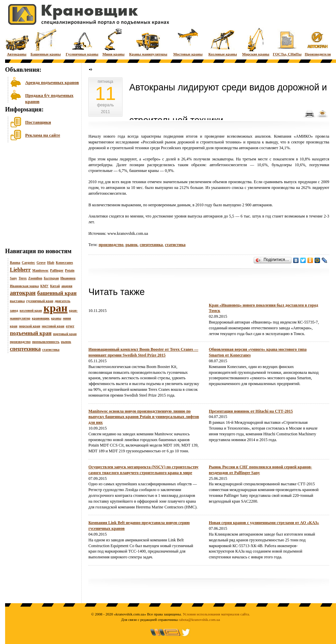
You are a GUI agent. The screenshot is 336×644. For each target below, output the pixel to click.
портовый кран (65, 334)
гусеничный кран (40, 301)
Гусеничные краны (82, 42)
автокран (23, 293)
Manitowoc (40, 270)
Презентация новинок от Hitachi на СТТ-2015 (251, 411)
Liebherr (20, 270)
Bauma (15, 263)
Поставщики (38, 122)
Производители (318, 42)
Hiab (51, 263)
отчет (70, 326)
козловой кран (31, 310)
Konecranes (64, 263)
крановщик (41, 318)
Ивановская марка (24, 286)
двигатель (63, 301)
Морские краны (256, 42)
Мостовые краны (188, 42)
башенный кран (57, 293)
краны (56, 318)
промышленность (46, 342)
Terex (23, 278)
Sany (13, 278)
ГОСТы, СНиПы (287, 42)
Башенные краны (46, 42)
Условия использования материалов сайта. (216, 614)
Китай (55, 286)
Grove (41, 263)
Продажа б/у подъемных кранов (49, 98)
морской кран (30, 326)
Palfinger (57, 270)
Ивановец (68, 278)
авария (67, 286)
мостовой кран (53, 326)
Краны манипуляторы (148, 42)
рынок (66, 342)
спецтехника (25, 349)
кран (56, 308)
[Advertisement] (39, 197)
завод (14, 310)
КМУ (45, 286)
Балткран (51, 278)
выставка (17, 301)
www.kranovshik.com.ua (128, 233)
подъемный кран (31, 333)
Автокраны (17, 42)
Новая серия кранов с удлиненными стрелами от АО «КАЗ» (264, 523)
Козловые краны (223, 42)
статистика (51, 350)
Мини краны (113, 42)
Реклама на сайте (43, 135)
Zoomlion (35, 278)
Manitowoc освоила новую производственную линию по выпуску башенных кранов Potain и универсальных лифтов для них (144, 417)
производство (20, 342)
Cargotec (28, 263)
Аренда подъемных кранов (52, 82)
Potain (70, 270)
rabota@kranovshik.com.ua (199, 620)
